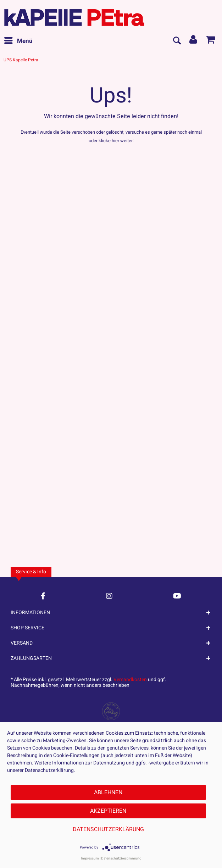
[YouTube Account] (177, 596)
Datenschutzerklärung (108, 829)
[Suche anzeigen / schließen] (177, 41)
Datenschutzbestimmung (121, 858)
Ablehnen (108, 792)
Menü (18, 40)
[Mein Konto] (194, 41)
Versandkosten (130, 680)
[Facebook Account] (43, 596)
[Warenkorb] (211, 41)
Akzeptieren (108, 811)
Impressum (90, 858)
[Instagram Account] (109, 596)
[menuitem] (18, 41)
